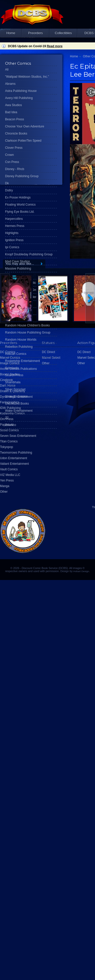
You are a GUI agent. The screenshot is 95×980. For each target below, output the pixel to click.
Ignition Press (14, 240)
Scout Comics (9, 430)
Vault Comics (9, 469)
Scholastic (12, 368)
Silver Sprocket (15, 389)
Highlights (12, 233)
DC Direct (84, 352)
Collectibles (63, 33)
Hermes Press (15, 226)
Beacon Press (15, 119)
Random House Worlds (21, 340)
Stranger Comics (16, 396)
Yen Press (7, 480)
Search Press (14, 375)
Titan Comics (9, 441)
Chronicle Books (16, 134)
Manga (5, 486)
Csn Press (12, 162)
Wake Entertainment (19, 411)
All (7, 70)
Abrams (10, 84)
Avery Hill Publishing (19, 98)
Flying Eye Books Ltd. (20, 212)
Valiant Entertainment (14, 464)
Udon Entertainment (14, 458)
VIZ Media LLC (10, 475)
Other (4, 492)
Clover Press (14, 148)
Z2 (7, 418)
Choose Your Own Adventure (25, 126)
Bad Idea (11, 112)
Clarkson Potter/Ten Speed (23, 141)
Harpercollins (14, 219)
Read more (55, 46)
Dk (7, 183)
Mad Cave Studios (17, 261)
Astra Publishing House (21, 91)
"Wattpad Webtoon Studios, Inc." (27, 77)
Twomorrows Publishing (16, 453)
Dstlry (9, 190)
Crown (9, 155)
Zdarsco (11, 425)
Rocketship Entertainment (22, 361)
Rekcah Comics (16, 354)
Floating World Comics (20, 205)
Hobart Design (81, 571)
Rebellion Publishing (19, 347)
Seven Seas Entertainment (18, 436)
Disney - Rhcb (15, 169)
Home (11, 33)
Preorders (35, 33)
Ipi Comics (12, 247)
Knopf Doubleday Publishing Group (29, 254)
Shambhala (13, 382)
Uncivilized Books (17, 404)
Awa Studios (14, 105)
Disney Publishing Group (22, 176)
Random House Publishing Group (28, 333)
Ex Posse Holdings (18, 197)
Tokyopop (6, 447)
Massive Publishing (18, 269)
